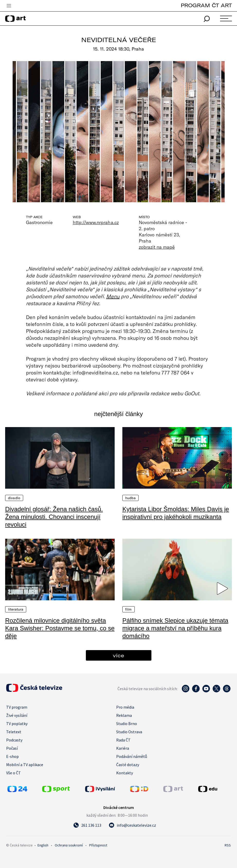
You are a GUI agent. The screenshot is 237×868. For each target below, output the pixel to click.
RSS (228, 845)
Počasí (12, 748)
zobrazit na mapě (157, 247)
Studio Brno (127, 724)
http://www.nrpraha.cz (96, 222)
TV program (17, 707)
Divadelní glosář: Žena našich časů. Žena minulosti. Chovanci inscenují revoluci (54, 517)
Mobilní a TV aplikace (25, 765)
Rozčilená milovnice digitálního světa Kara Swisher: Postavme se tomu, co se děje (60, 628)
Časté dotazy (128, 765)
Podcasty (14, 740)
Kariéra (123, 748)
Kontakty (125, 773)
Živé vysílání (17, 715)
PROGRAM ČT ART (206, 5)
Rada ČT (123, 740)
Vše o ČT (13, 773)
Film (129, 609)
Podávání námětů (132, 756)
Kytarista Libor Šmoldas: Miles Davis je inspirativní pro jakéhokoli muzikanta (176, 513)
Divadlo (14, 498)
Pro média (125, 707)
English (43, 845)
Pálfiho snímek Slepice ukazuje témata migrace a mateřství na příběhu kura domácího (175, 628)
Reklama (124, 715)
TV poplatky (17, 724)
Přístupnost (98, 845)
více (118, 655)
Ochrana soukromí (69, 845)
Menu (113, 296)
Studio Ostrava (129, 732)
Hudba (130, 498)
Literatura (16, 609)
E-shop (12, 756)
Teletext (14, 732)
